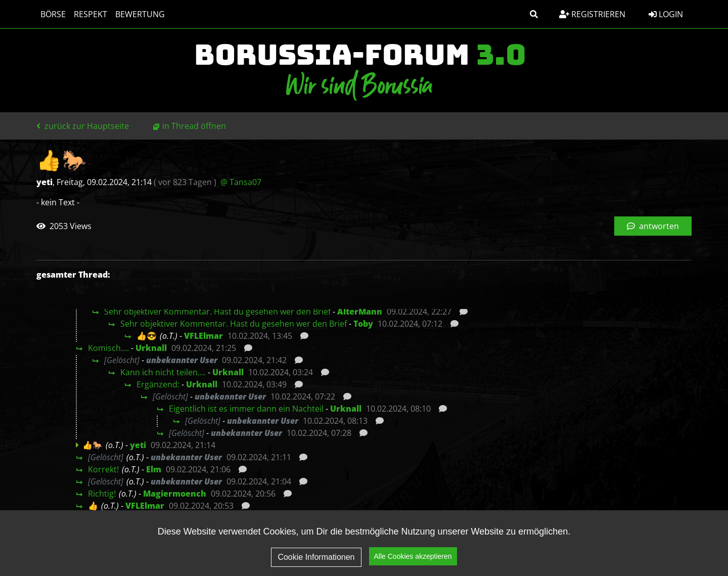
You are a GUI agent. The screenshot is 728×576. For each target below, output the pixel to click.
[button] (534, 14)
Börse (53, 14)
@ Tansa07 (241, 182)
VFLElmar (203, 336)
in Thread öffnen (194, 126)
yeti (138, 445)
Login (666, 14)
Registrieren (592, 14)
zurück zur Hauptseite (83, 126)
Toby (363, 324)
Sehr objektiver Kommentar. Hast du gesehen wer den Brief (217, 312)
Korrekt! (103, 469)
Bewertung (140, 14)
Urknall (151, 348)
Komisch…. (108, 348)
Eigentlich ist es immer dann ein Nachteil (246, 409)
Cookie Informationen (316, 565)
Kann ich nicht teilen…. (163, 372)
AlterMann (360, 312)
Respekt (90, 14)
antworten (653, 226)
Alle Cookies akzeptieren (413, 565)
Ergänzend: (158, 384)
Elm (154, 469)
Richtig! (102, 494)
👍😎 (147, 336)
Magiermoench (175, 494)
